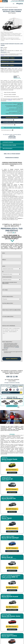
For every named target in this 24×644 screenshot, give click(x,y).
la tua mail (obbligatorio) (8, 317)
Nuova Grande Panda (9, 459)
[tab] (12, 149)
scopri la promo (12, 473)
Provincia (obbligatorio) (8, 297)
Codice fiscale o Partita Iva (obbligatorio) (12, 310)
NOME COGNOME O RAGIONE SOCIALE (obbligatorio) (10, 283)
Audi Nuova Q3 (7, 479)
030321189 (12, 137)
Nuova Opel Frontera (9, 636)
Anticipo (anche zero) (7, 277)
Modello (4, 260)
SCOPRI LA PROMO (12, 531)
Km (3, 272)
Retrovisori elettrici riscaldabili (10, 95)
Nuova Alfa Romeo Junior (11, 616)
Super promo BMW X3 (10, 577)
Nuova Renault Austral (10, 597)
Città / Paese (5, 290)
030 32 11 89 (12, 377)
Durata (4, 266)
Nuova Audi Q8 (7, 557)
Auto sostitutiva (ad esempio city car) (11, 97)
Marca (4, 253)
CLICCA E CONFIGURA (12, 551)
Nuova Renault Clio (9, 498)
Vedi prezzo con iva (17, 78)
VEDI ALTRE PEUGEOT (7, 148)
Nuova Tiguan (7, 518)
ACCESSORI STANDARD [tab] (8, 142)
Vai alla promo (12, 512)
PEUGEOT (2, 7)
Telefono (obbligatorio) (8, 303)
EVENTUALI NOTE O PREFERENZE (9, 326)
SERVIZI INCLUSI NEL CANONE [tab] (9, 145)
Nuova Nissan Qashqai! (10, 538)
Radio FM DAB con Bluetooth (10, 92)
